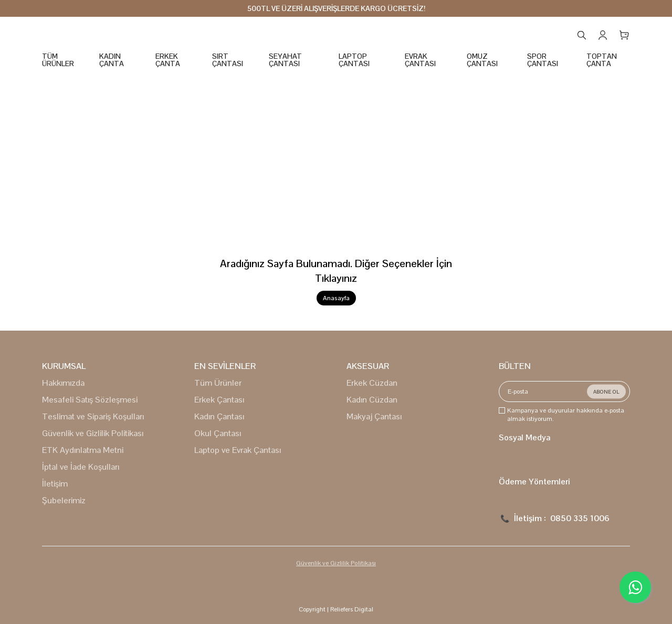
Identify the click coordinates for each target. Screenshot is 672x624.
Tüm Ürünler (218, 383)
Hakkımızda (63, 383)
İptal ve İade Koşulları (81, 467)
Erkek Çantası (219, 400)
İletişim (55, 484)
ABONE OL (606, 392)
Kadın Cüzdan (372, 400)
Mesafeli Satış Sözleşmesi (90, 400)
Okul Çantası (218, 433)
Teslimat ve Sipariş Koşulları (93, 416)
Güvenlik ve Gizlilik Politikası (93, 433)
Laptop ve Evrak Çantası (238, 450)
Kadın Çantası (219, 416)
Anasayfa (336, 298)
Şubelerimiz (64, 500)
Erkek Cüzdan (372, 383)
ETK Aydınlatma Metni (83, 450)
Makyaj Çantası (374, 416)
